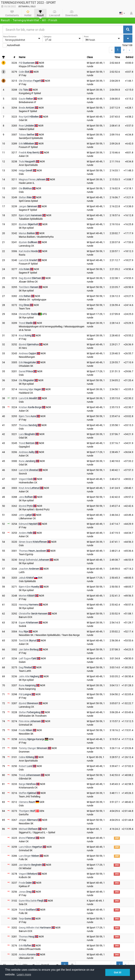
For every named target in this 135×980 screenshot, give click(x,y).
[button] (122, 13)
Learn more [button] (24, 974)
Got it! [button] (118, 972)
